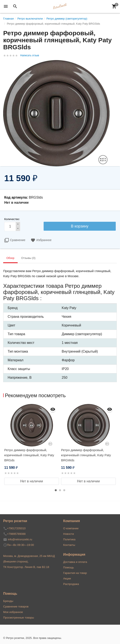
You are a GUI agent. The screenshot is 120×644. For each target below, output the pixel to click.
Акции (67, 578)
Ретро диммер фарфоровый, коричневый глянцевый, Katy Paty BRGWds (86, 455)
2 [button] (60, 490)
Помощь (69, 567)
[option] (32, 444)
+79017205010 (16, 528)
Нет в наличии (32, 481)
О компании (71, 528)
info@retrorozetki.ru (20, 539)
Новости (69, 534)
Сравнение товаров (16, 607)
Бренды (8, 601)
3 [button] (64, 490)
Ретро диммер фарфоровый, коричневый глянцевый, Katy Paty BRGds (29, 455)
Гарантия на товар (75, 573)
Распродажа (71, 584)
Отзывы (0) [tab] (28, 258)
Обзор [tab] (10, 258)
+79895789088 (16, 534)
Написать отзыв (30, 55)
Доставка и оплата (75, 562)
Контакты (69, 545)
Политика (69, 539)
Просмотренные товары (19, 618)
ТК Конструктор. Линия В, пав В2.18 (26, 567)
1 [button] (56, 490)
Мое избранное (13, 612)
